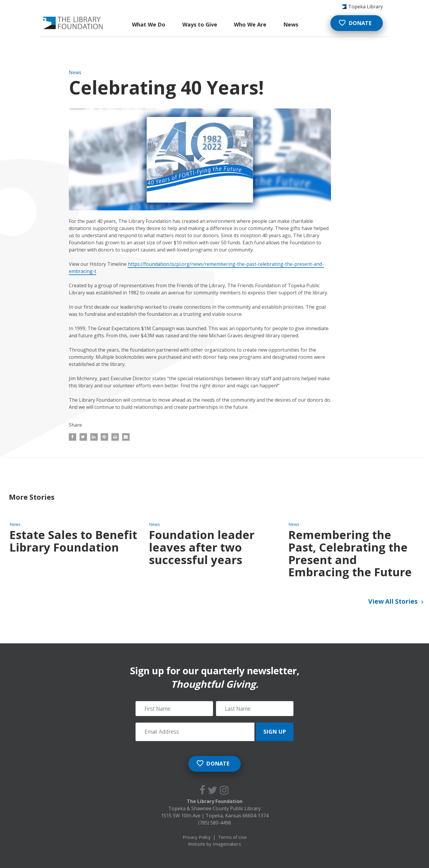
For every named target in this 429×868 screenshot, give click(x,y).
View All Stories (397, 602)
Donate (355, 23)
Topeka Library (366, 7)
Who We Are (250, 24)
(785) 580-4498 (214, 823)
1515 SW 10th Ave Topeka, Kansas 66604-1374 (215, 816)
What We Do (149, 24)
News (291, 24)
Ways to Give (200, 24)
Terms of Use (232, 837)
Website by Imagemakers (214, 844)
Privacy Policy (197, 837)
